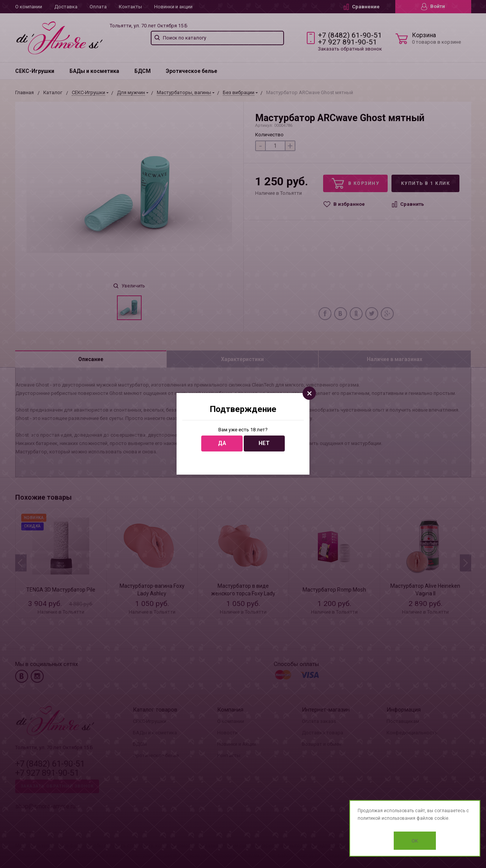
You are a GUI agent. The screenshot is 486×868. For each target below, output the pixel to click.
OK (415, 841)
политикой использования (387, 818)
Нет (264, 443)
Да (222, 443)
